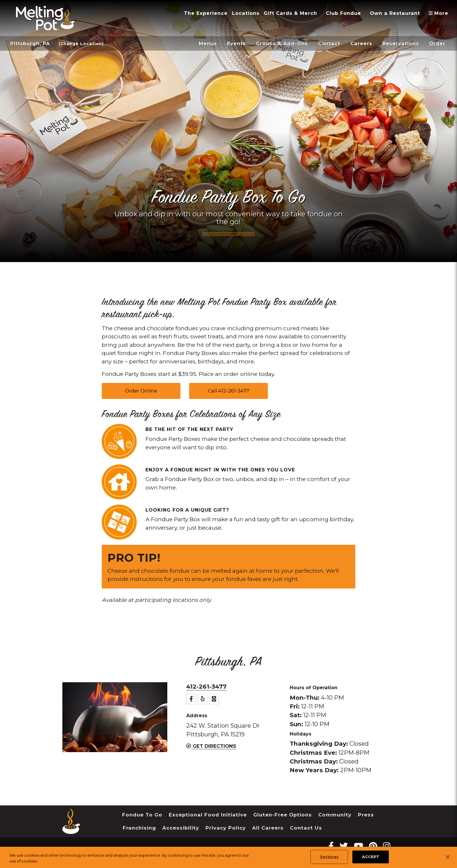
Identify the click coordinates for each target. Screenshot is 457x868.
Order (437, 43)
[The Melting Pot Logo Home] (45, 18)
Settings (329, 857)
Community (335, 815)
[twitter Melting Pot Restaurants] (344, 846)
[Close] (448, 857)
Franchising (139, 828)
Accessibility (181, 828)
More (441, 13)
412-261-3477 (206, 686)
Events (236, 43)
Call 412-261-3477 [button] (228, 391)
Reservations (401, 43)
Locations (246, 13)
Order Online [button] (141, 391)
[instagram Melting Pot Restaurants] (387, 846)
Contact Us (306, 828)
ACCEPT (371, 857)
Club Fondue (343, 13)
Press (366, 815)
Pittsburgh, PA (30, 43)
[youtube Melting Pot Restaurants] (358, 846)
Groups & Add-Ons (282, 43)
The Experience (206, 13)
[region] (228, 857)
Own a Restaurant (395, 13)
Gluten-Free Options (283, 815)
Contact (329, 43)
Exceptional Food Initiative (208, 815)
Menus (208, 43)
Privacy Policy (226, 828)
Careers (361, 43)
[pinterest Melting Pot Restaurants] (373, 846)
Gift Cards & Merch (290, 13)
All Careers (268, 828)
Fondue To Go (142, 815)
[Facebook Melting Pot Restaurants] (331, 846)
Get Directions (211, 746)
